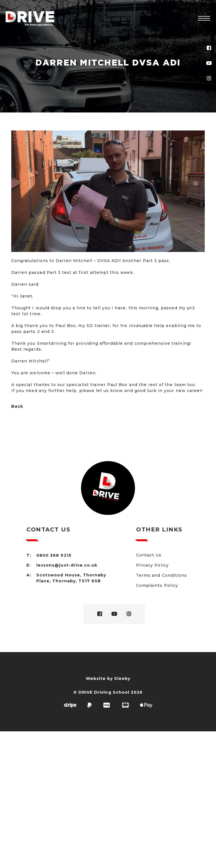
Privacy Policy (152, 565)
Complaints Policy (157, 585)
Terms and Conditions (162, 575)
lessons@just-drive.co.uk (67, 565)
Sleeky (122, 678)
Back (17, 406)
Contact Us (149, 555)
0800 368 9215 (54, 555)
